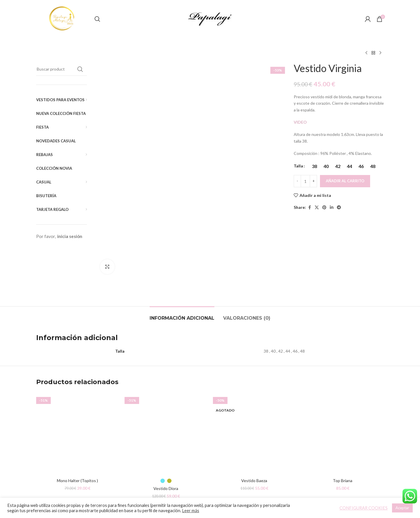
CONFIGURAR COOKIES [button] (364, 508)
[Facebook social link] (309, 208)
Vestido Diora (166, 434)
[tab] (182, 260)
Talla (298, 166)
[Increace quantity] (313, 181)
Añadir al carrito (345, 181)
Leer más (191, 511)
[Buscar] (97, 19)
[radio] (314, 166)
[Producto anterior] (366, 53)
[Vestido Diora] (166, 379)
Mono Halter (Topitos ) (77, 426)
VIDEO (300, 122)
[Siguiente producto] (380, 53)
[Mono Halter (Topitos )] (77, 379)
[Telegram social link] (339, 208)
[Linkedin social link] (332, 208)
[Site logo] (62, 19)
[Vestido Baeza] (254, 379)
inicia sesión (70, 236)
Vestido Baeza (254, 426)
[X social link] (317, 208)
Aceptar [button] (402, 508)
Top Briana (343, 426)
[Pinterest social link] (324, 208)
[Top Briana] (343, 379)
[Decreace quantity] (297, 181)
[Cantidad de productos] (305, 181)
